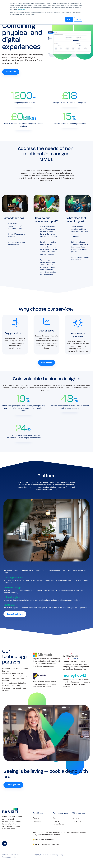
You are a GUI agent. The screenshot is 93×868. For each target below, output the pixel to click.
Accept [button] (69, 19)
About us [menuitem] (76, 819)
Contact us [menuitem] (77, 822)
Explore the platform (15, 615)
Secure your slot (14, 785)
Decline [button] (78, 19)
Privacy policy (58, 855)
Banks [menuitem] (55, 819)
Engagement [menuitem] (38, 822)
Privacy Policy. (22, 9)
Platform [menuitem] (36, 819)
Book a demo (11, 72)
